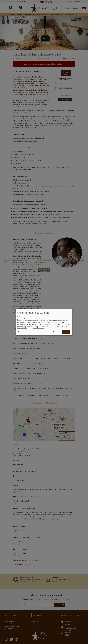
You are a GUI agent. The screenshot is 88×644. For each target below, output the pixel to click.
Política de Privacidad (38, 328)
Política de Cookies (22, 328)
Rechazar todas (57, 332)
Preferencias (21, 332)
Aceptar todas (66, 332)
